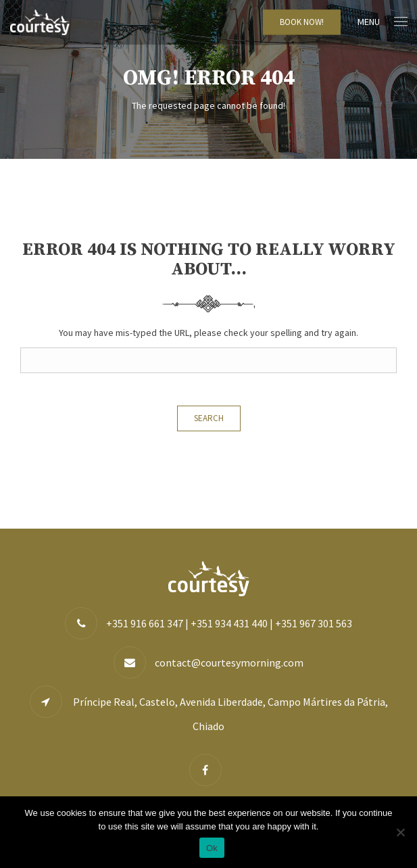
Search (209, 418)
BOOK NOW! (302, 22)
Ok (212, 848)
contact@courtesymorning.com (229, 662)
